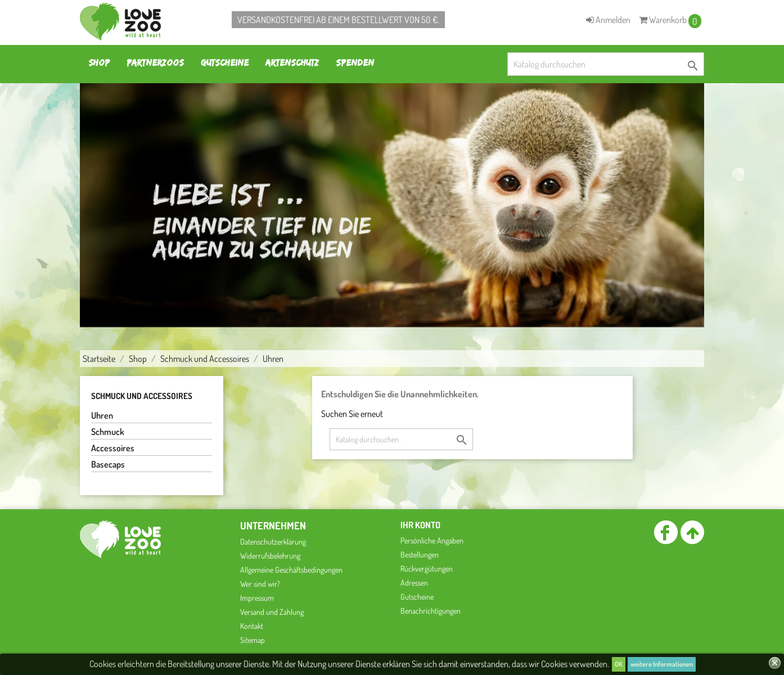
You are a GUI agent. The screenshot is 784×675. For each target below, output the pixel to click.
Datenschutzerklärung (273, 542)
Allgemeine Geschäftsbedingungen (291, 570)
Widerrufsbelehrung (270, 556)
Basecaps (108, 464)
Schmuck (108, 432)
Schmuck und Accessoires (142, 396)
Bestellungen (420, 554)
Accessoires (113, 448)
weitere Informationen (662, 664)
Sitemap (253, 640)
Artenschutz (292, 63)
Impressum (257, 598)
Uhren (102, 415)
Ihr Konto (420, 525)
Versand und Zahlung (272, 612)
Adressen (414, 583)
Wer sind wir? (260, 584)
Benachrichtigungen (431, 611)
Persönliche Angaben (432, 540)
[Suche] (606, 64)
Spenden (355, 63)
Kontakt (252, 626)
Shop (99, 63)
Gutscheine (225, 63)
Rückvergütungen (427, 568)
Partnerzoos (155, 63)
